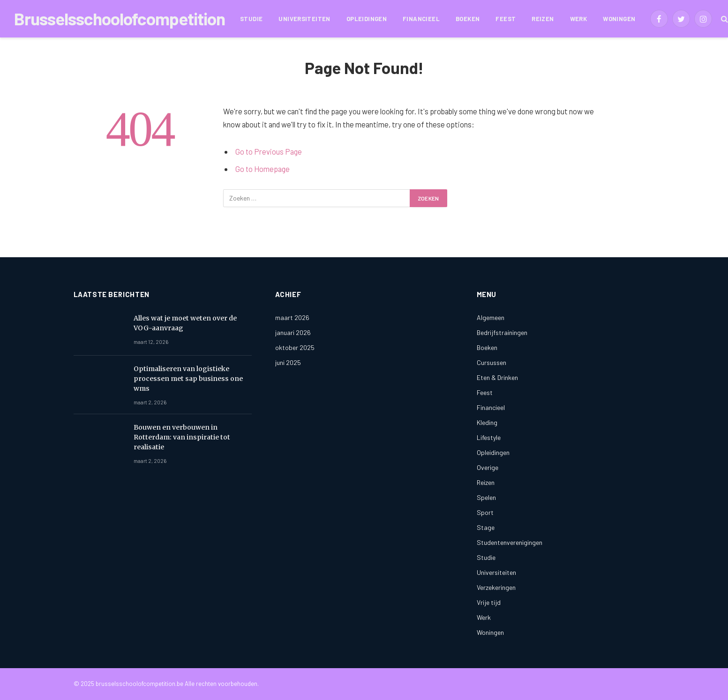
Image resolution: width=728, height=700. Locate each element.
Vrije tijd (489, 602)
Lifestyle (489, 437)
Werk (579, 19)
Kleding (487, 422)
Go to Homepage (263, 169)
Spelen (486, 497)
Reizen (543, 19)
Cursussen (492, 362)
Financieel (421, 19)
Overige (488, 467)
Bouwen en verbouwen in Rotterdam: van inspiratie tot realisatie (182, 437)
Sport (485, 512)
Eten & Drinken (497, 377)
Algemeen (491, 317)
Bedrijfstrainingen (502, 332)
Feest (506, 19)
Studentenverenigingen (510, 542)
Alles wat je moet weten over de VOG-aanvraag (185, 323)
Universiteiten (304, 19)
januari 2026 (293, 332)
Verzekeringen (496, 587)
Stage (486, 527)
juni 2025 (288, 362)
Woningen (619, 19)
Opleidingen (367, 19)
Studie (251, 19)
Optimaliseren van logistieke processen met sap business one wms (188, 379)
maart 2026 (292, 317)
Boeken (468, 19)
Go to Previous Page (269, 151)
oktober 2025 (295, 347)
